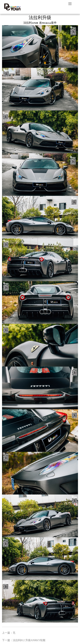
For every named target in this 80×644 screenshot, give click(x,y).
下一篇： (24, 640)
